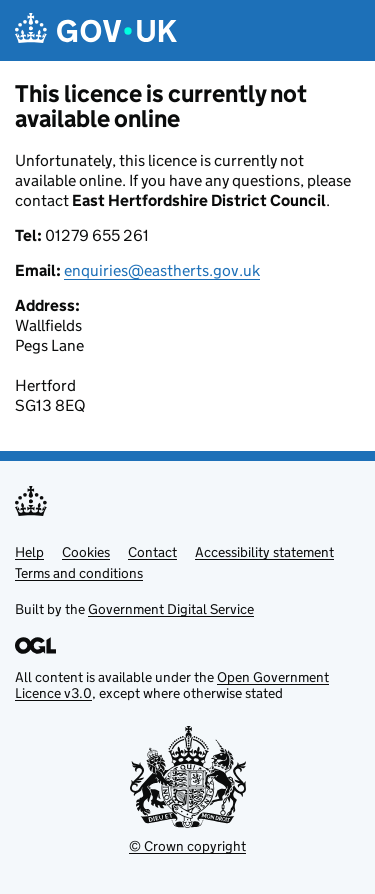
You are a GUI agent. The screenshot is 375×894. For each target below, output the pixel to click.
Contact (152, 552)
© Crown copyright (187, 846)
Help (29, 552)
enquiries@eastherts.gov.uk (162, 270)
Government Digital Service (171, 609)
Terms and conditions (79, 573)
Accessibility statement (264, 552)
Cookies (86, 552)
